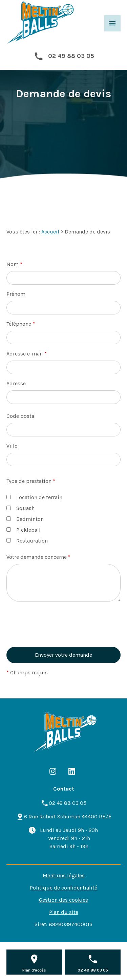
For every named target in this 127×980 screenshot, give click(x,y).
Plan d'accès (34, 970)
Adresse (16, 383)
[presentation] (58, 635)
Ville (12, 446)
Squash (20, 508)
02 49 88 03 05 (71, 56)
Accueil (50, 232)
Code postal (21, 416)
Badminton (25, 519)
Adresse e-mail (27, 354)
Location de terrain (34, 497)
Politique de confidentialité (63, 888)
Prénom (16, 294)
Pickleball (24, 530)
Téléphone (21, 324)
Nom (14, 264)
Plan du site (64, 912)
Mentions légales (64, 875)
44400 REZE (68, 816)
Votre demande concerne (38, 557)
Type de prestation (31, 481)
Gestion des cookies (63, 900)
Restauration (27, 541)
